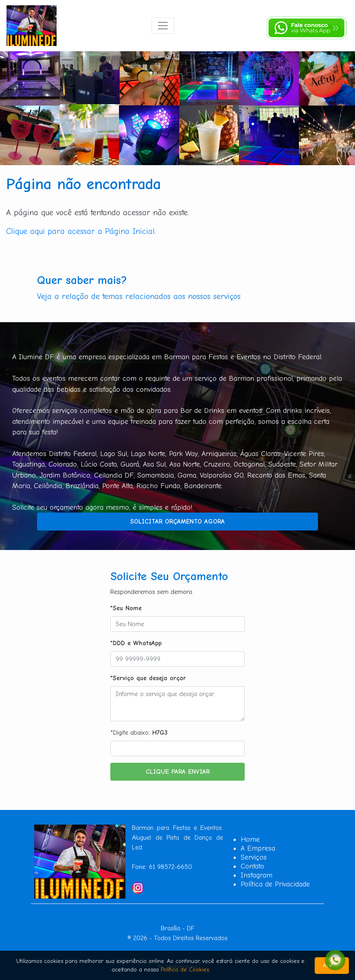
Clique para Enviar (178, 772)
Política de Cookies (185, 970)
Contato (252, 866)
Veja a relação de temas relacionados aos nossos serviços (139, 296)
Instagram (256, 875)
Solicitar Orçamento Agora (177, 522)
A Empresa (258, 848)
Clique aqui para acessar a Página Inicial (80, 231)
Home (250, 839)
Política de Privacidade (275, 884)
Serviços (254, 857)
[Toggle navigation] (163, 26)
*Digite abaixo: (139, 733)
